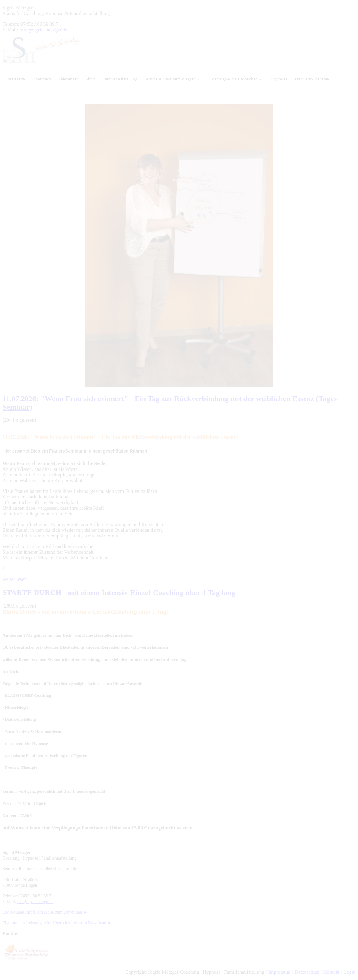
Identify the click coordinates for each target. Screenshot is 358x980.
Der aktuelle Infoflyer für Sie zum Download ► (45, 912)
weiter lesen (15, 579)
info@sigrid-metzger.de (43, 30)
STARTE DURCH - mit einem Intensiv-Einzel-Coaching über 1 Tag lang (119, 592)
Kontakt (332, 972)
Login (349, 972)
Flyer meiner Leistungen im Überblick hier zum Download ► (57, 923)
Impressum (280, 972)
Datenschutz (307, 972)
